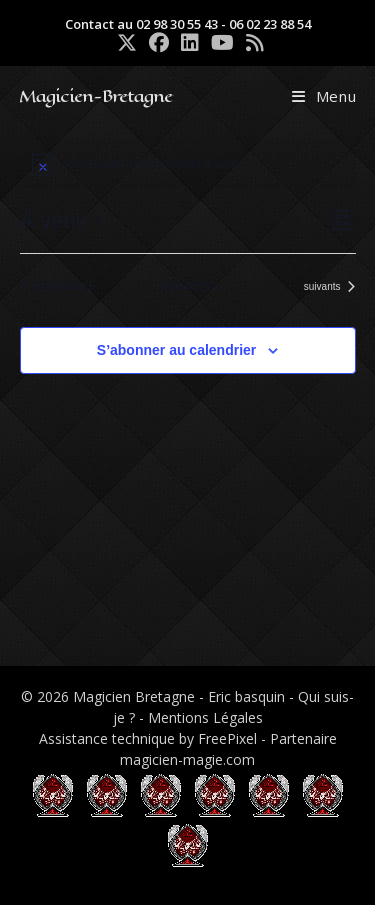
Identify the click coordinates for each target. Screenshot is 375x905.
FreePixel (227, 738)
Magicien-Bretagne (95, 96)
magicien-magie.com (187, 759)
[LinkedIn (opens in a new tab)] (190, 43)
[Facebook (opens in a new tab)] (159, 43)
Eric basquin (246, 696)
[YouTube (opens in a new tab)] (222, 43)
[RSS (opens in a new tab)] (252, 43)
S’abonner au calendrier (177, 350)
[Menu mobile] (324, 96)
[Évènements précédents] (57, 286)
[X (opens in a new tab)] (127, 43)
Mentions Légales (205, 717)
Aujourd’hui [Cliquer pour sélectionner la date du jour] (187, 286)
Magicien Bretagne (134, 696)
